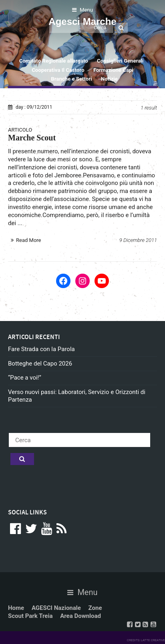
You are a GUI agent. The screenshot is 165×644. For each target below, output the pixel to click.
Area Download (80, 616)
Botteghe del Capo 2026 (40, 364)
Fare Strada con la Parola (41, 349)
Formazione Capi (113, 70)
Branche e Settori (71, 79)
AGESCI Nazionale (56, 608)
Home (16, 608)
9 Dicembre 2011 (138, 240)
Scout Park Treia (30, 616)
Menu (82, 10)
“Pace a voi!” (25, 378)
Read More (28, 240)
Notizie (109, 79)
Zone (95, 608)
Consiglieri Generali (120, 61)
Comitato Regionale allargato (54, 61)
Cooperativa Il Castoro (58, 70)
